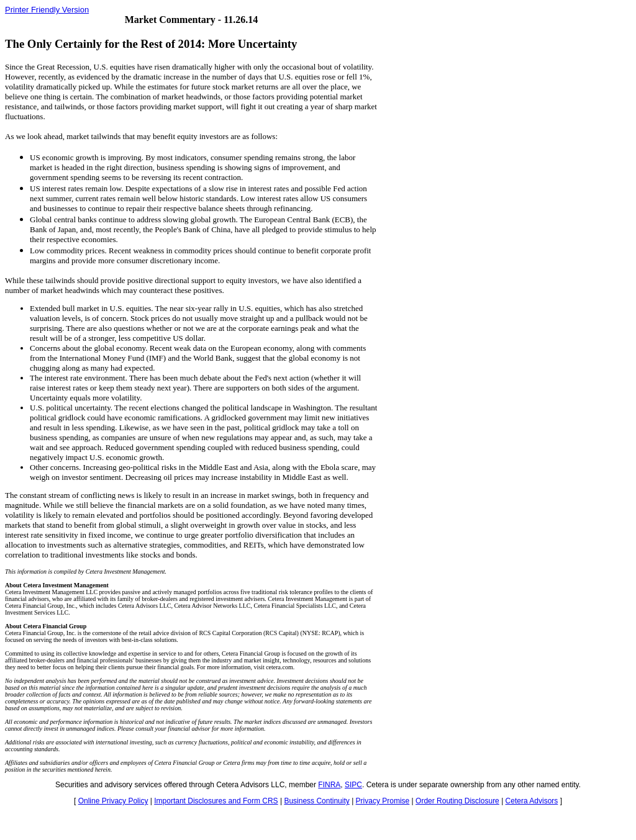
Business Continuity (316, 801)
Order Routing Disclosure (457, 801)
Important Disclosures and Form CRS (216, 801)
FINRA (329, 785)
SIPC (353, 785)
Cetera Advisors (532, 801)
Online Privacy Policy (113, 801)
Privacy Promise (383, 801)
